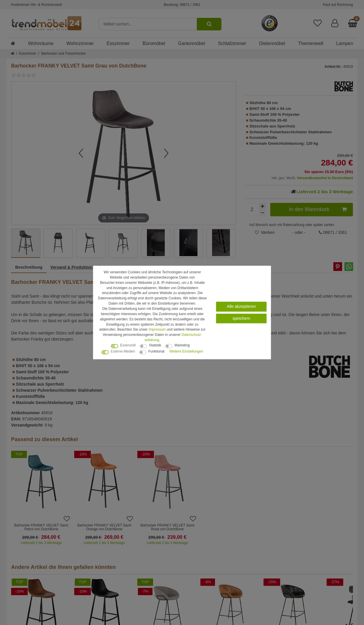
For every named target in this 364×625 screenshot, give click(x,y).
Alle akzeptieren (241, 306)
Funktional (156, 351)
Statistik (155, 345)
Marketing (182, 345)
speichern (241, 318)
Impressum (157, 329)
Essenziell (128, 345)
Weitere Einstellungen (186, 351)
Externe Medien (123, 351)
